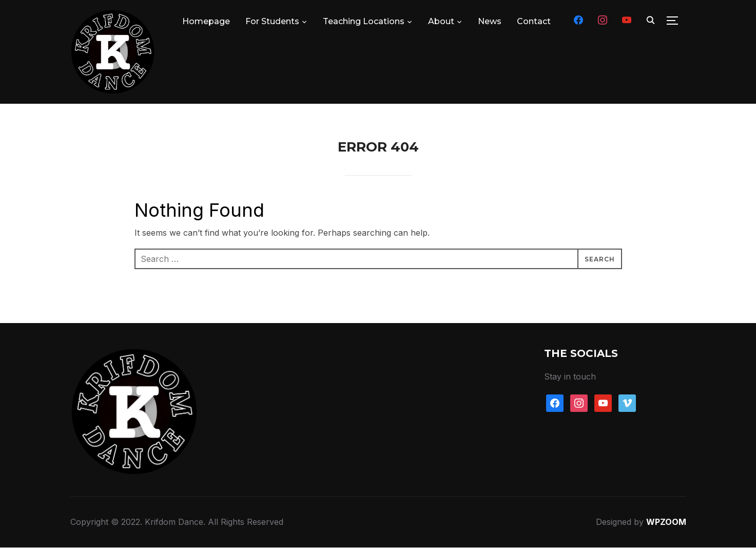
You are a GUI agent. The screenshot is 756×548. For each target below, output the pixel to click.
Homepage (206, 21)
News (490, 21)
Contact (534, 21)
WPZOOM (666, 522)
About (441, 21)
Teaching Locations (364, 21)
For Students (272, 21)
